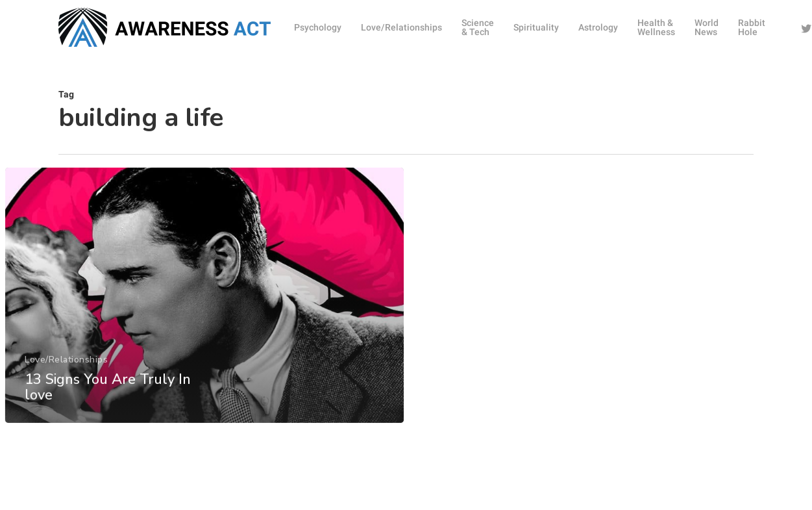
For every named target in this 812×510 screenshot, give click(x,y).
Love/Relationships (66, 386)
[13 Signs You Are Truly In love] (204, 323)
